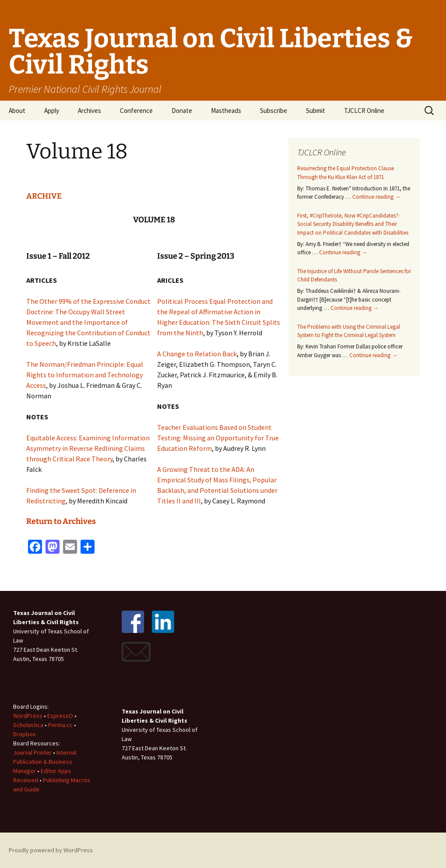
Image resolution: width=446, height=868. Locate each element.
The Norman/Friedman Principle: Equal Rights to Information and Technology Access (85, 375)
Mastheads (226, 111)
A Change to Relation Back (197, 354)
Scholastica (28, 725)
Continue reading (376, 197)
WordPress (28, 716)
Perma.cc (60, 725)
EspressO (60, 716)
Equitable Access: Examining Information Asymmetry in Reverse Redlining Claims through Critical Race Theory (88, 448)
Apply (52, 111)
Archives (90, 111)
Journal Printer (33, 752)
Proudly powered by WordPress (51, 850)
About (17, 111)
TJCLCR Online (364, 111)
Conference (136, 111)
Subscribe (274, 111)
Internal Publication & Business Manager (45, 762)
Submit (316, 111)
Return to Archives (61, 521)
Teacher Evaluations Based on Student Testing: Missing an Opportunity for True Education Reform (218, 438)
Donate (182, 111)
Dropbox (24, 734)
